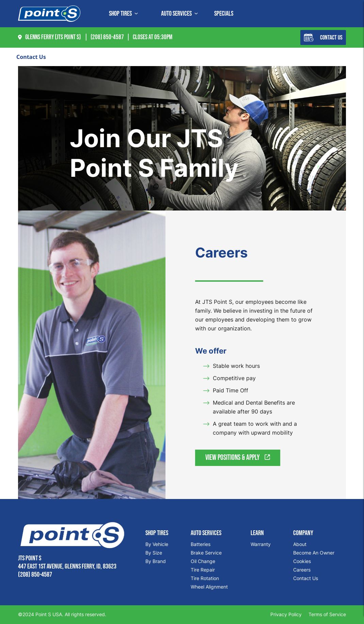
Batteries (201, 544)
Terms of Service (327, 614)
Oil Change (203, 561)
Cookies (302, 561)
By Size (154, 553)
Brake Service (206, 553)
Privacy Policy (286, 614)
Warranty (261, 544)
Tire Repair (203, 570)
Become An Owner (314, 553)
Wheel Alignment (209, 587)
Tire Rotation (205, 578)
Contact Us (323, 37)
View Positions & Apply (238, 458)
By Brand (156, 561)
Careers (302, 570)
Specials (224, 14)
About (300, 544)
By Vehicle (157, 544)
